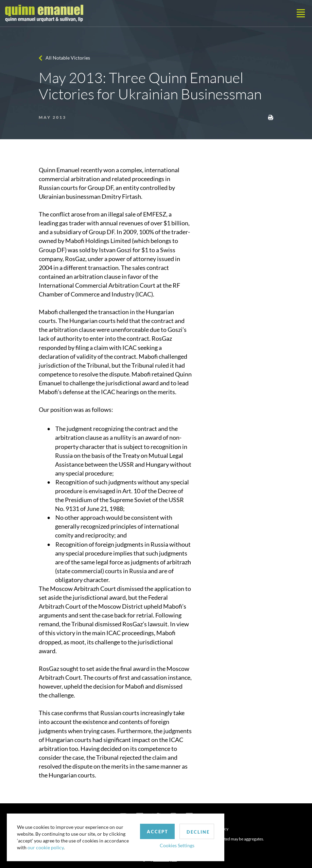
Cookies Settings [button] (177, 845)
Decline (198, 832)
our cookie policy (46, 847)
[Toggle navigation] (301, 13)
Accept (158, 832)
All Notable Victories (68, 58)
